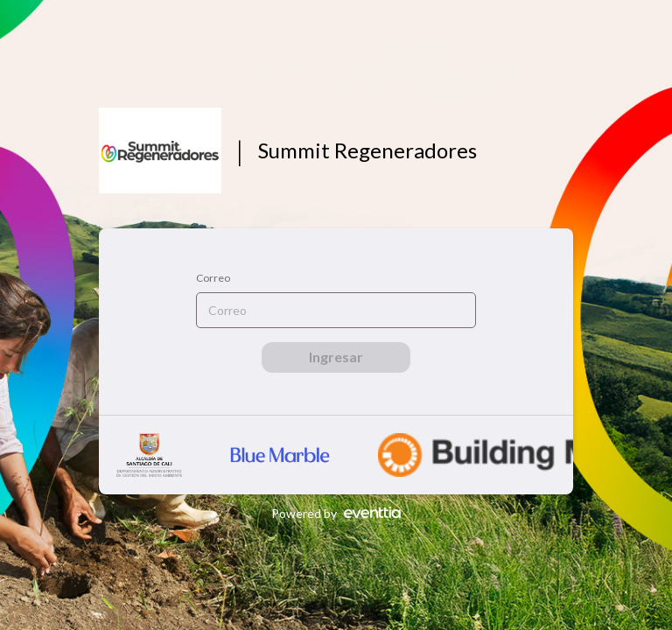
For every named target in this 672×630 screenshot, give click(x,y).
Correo (213, 278)
